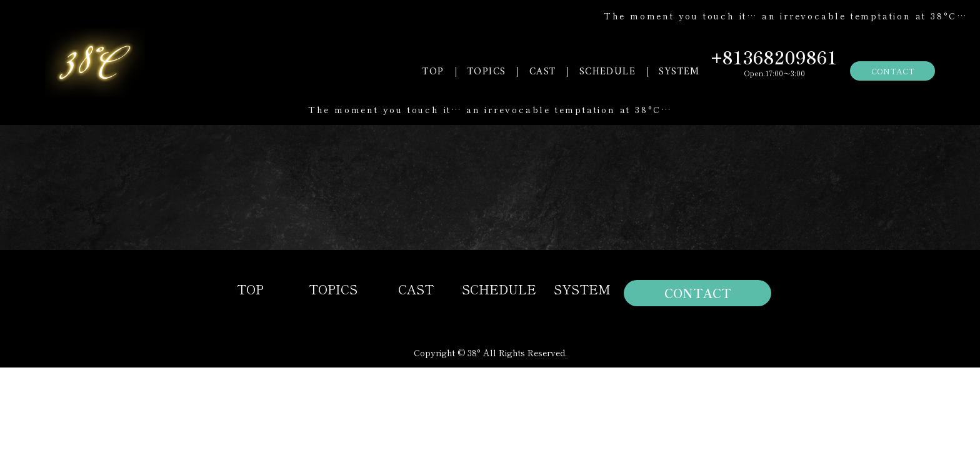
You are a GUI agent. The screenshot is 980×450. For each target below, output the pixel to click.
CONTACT (893, 71)
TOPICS (487, 72)
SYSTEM (679, 72)
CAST (543, 72)
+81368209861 (774, 57)
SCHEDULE (607, 72)
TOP (433, 72)
